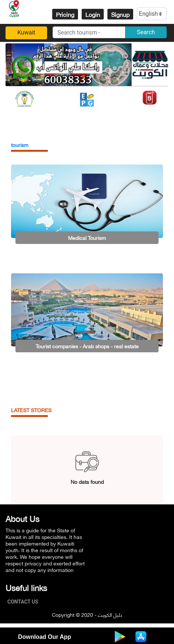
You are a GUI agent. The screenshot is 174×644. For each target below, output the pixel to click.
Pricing (65, 14)
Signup (120, 14)
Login (93, 14)
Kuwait (26, 33)
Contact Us (25, 602)
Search (146, 32)
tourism (20, 145)
